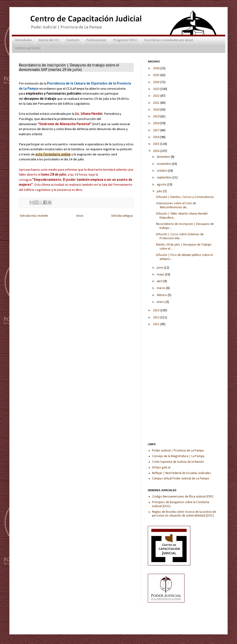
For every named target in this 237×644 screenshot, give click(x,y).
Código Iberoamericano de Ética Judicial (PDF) (183, 497)
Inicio (80, 216)
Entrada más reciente (34, 216)
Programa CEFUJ (125, 40)
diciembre (164, 157)
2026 (157, 68)
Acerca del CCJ (49, 40)
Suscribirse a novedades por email (169, 40)
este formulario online (53, 154)
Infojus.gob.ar (161, 468)
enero (161, 302)
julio (160, 191)
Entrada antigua (122, 216)
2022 (157, 96)
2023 (157, 89)
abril (160, 281)
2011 (157, 324)
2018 (157, 123)
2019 (157, 117)
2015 (157, 144)
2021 (157, 103)
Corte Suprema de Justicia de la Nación (178, 462)
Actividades (23, 40)
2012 (157, 318)
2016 (157, 137)
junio (160, 268)
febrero (162, 295)
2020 (157, 110)
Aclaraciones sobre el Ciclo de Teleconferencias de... (176, 205)
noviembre (164, 164)
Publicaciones (96, 40)
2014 (157, 151)
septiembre (165, 178)
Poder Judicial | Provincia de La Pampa (178, 451)
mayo (161, 275)
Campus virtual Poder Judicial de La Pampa (180, 479)
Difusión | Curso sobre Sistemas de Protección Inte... (180, 236)
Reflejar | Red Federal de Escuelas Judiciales (182, 473)
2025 (157, 75)
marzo (161, 288)
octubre (162, 171)
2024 (157, 82)
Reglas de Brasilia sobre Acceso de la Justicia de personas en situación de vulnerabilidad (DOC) (184, 514)
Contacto (73, 40)
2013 (157, 310)
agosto (162, 185)
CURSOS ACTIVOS (27, 48)
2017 (157, 130)
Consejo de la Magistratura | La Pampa (178, 456)
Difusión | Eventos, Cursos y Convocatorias (185, 197)
